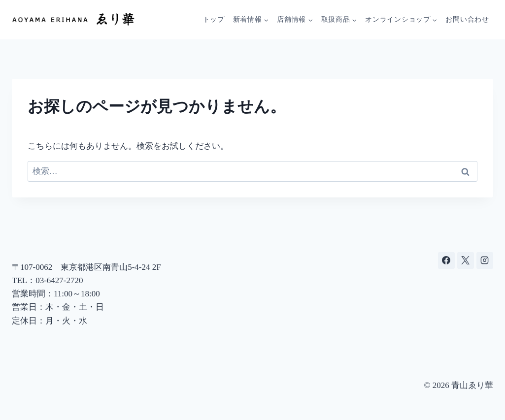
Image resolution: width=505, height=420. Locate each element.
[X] (466, 260)
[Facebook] (446, 260)
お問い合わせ (467, 19)
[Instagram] (485, 260)
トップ (214, 19)
